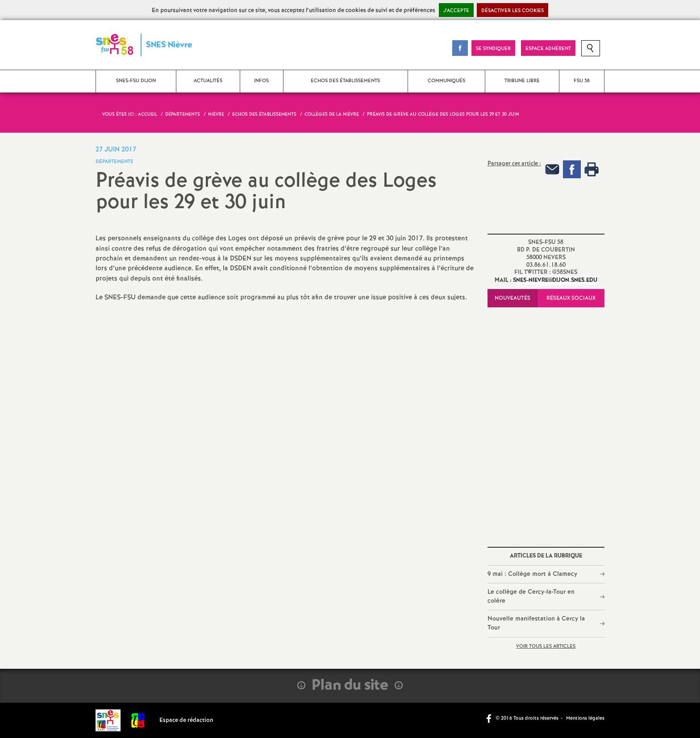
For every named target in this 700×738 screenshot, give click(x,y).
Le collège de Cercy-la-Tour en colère (531, 596)
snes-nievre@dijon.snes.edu (555, 280)
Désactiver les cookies (512, 11)
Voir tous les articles (546, 646)
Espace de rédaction (186, 720)
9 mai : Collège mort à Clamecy (532, 574)
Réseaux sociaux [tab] (571, 298)
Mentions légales (585, 718)
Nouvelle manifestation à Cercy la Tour (536, 623)
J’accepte (456, 11)
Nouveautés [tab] (512, 298)
